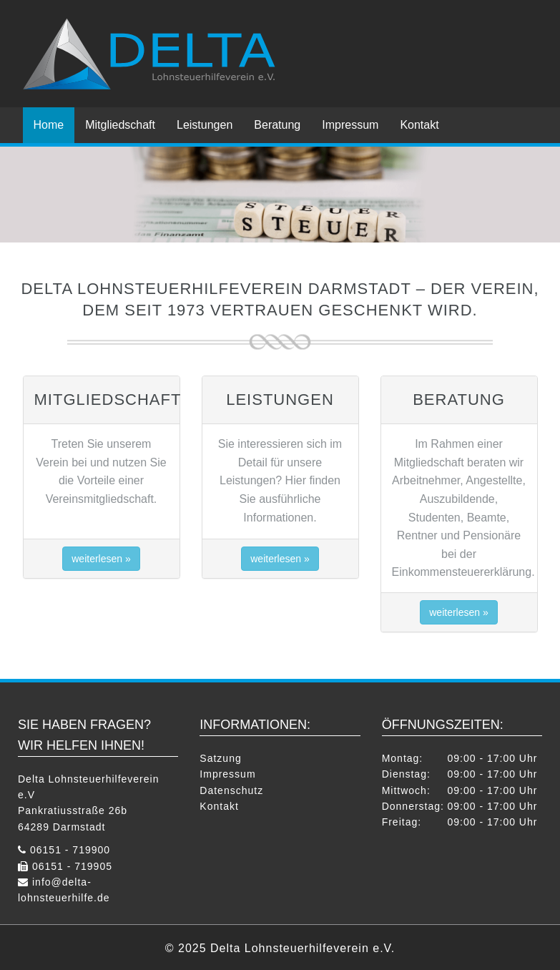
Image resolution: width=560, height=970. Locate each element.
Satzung (220, 758)
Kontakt (419, 125)
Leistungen (205, 125)
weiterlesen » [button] (101, 559)
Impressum (350, 125)
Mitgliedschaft (120, 125)
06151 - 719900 (70, 850)
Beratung (277, 125)
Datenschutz (231, 790)
